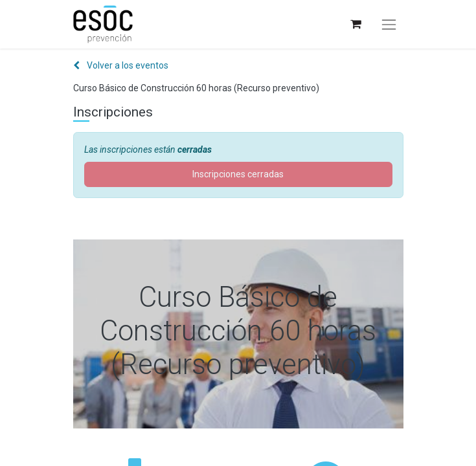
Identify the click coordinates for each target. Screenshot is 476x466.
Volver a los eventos (121, 65)
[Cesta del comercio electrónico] (355, 24)
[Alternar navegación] (389, 25)
